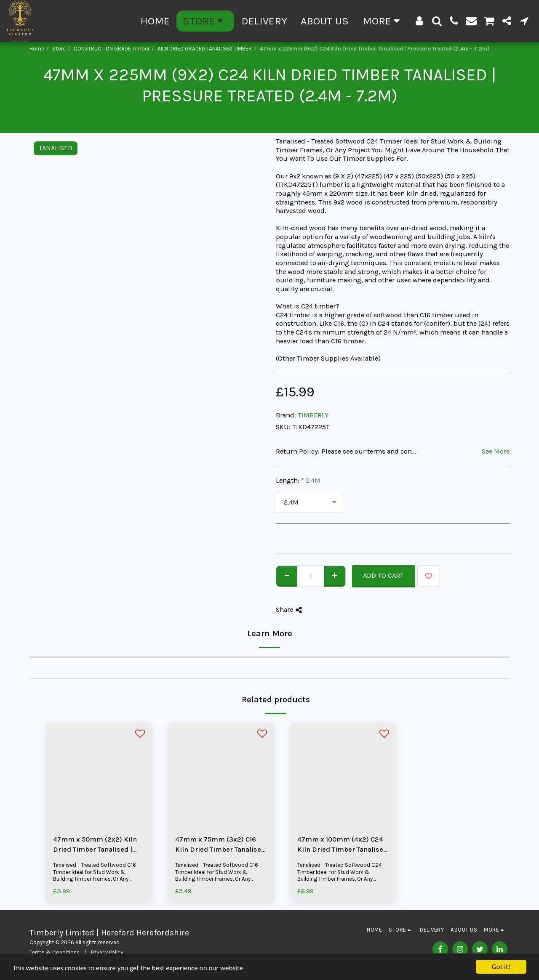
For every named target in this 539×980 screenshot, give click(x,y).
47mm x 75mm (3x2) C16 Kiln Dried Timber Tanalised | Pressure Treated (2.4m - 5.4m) (220, 845)
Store (59, 49)
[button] (437, 21)
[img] (99, 775)
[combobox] (310, 502)
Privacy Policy (107, 952)
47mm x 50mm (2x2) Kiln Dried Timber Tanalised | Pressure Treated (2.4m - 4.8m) (95, 845)
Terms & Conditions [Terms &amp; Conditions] (55, 952)
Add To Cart (383, 575)
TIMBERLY (313, 415)
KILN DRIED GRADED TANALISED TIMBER (205, 49)
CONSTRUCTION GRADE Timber (112, 49)
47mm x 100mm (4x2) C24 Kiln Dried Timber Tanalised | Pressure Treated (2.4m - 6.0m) (342, 845)
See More (496, 451)
